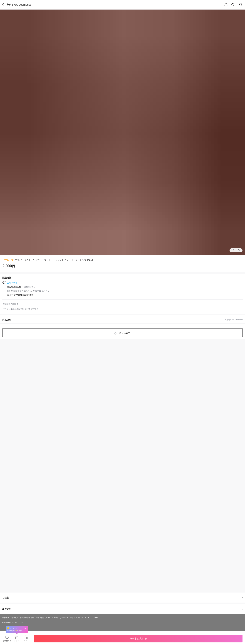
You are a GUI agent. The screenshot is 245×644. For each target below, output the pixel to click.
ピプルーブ (8, 260)
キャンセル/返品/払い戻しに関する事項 (19, 309)
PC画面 (55, 618)
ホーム (96, 618)
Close (25, 628)
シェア (17, 641)
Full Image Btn (239, 250)
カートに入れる (138, 638)
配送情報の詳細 (10, 304)
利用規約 (15, 618)
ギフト (26, 641)
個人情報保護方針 (27, 618)
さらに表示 (124, 333)
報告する (122, 609)
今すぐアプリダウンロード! (81, 618)
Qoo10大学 (64, 618)
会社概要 (6, 618)
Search (233, 5)
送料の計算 (29, 287)
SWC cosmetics (21, 5)
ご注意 (122, 598)
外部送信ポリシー (43, 618)
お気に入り (7, 641)
